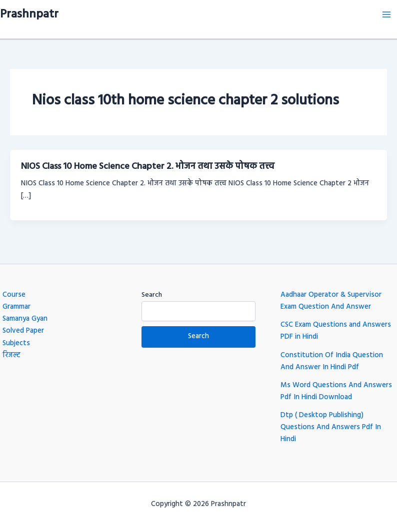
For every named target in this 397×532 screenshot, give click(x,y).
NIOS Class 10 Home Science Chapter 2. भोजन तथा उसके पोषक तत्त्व (148, 167)
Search (152, 295)
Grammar (16, 307)
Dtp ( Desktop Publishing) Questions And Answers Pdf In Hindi (331, 427)
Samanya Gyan (25, 319)
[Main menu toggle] (386, 14)
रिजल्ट (11, 355)
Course (14, 295)
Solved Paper (23, 331)
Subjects (16, 343)
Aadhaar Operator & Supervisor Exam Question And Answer (331, 301)
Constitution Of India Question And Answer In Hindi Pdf (332, 361)
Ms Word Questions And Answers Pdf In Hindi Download (336, 391)
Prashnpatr (29, 14)
